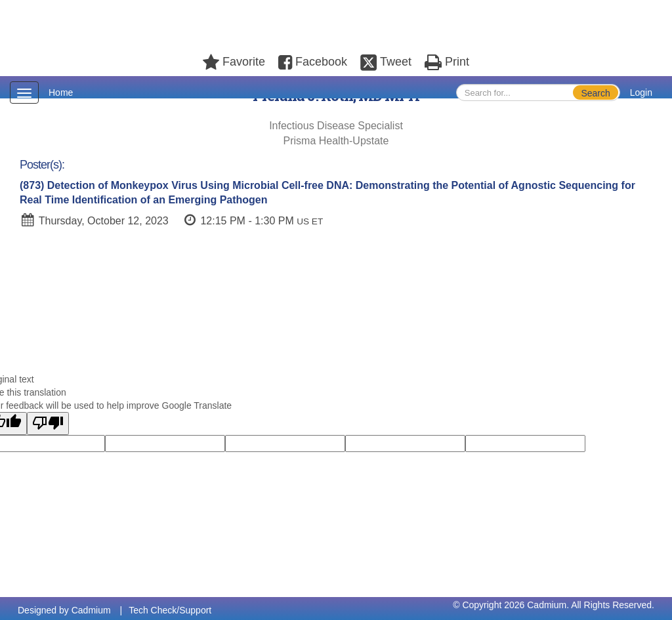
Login (641, 93)
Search (595, 93)
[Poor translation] (48, 424)
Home (61, 93)
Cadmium (91, 610)
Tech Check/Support (170, 610)
